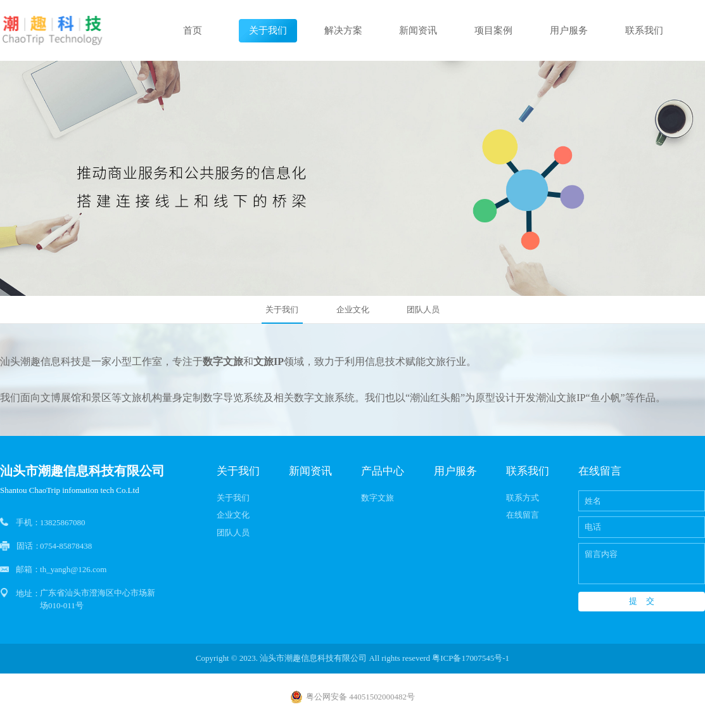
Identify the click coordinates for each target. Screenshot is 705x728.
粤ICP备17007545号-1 (471, 658)
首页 (193, 30)
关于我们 (268, 30)
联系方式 (523, 498)
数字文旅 (378, 498)
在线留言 (523, 515)
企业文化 (353, 310)
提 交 (642, 601)
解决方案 (343, 30)
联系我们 (644, 30)
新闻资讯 (418, 30)
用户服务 (569, 30)
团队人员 (423, 310)
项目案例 (493, 30)
